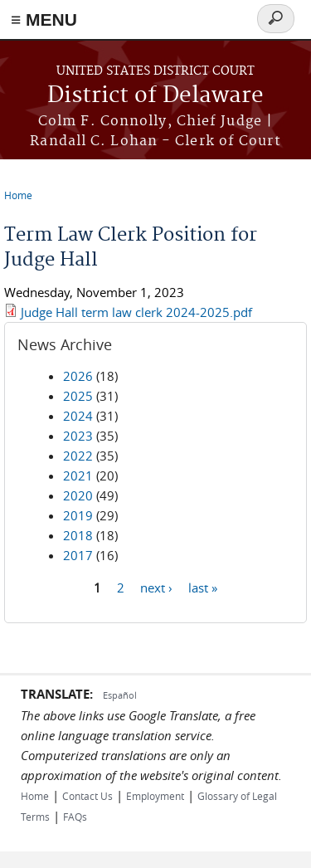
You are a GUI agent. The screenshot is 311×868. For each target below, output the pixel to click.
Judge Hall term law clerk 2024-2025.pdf (136, 312)
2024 (78, 416)
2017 (78, 555)
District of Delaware (155, 96)
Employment (155, 796)
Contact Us (87, 796)
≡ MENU (44, 20)
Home (18, 195)
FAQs (75, 817)
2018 (78, 535)
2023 (78, 436)
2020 (78, 495)
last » (203, 588)
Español (120, 695)
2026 (78, 376)
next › (156, 588)
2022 (78, 456)
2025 (78, 396)
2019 (78, 515)
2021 (78, 475)
